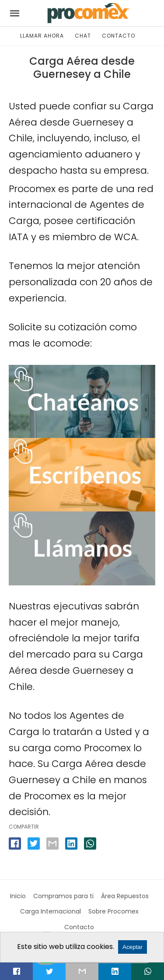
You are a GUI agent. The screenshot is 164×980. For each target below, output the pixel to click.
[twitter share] (34, 843)
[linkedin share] (71, 843)
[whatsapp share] (90, 843)
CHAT (83, 36)
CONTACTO (119, 36)
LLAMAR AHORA (42, 36)
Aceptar (133, 947)
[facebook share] (15, 843)
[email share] (52, 843)
